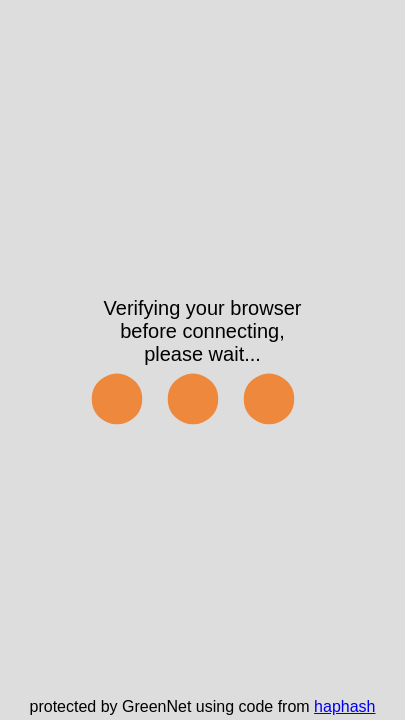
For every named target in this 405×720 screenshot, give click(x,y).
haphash (344, 706)
